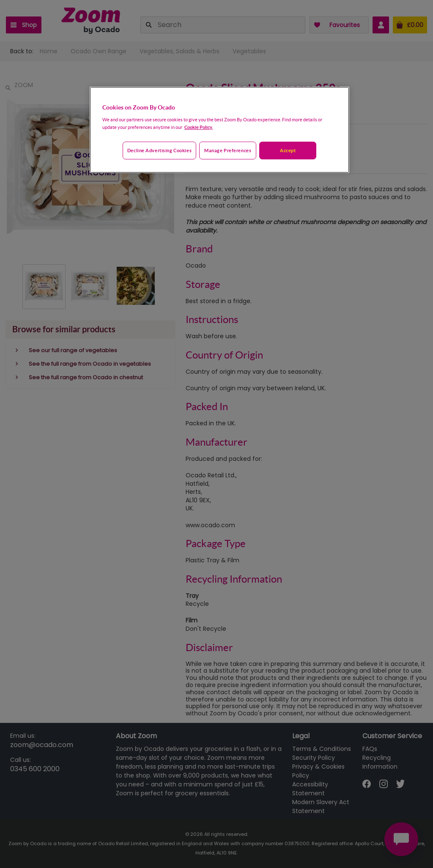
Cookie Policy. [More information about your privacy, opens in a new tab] (199, 127)
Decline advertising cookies (159, 150)
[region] (219, 130)
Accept (288, 150)
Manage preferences (228, 150)
